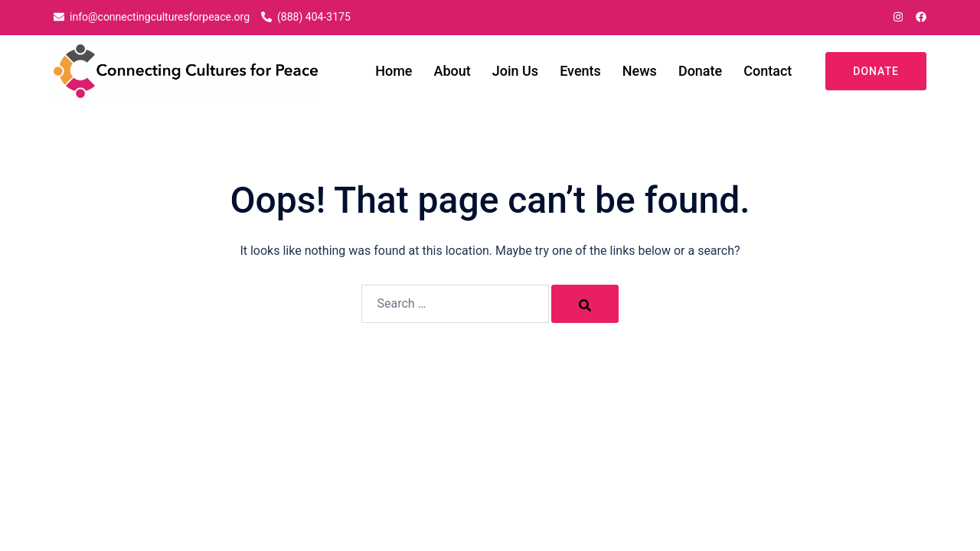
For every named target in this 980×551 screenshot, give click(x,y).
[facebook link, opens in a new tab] (920, 17)
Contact (768, 71)
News (640, 71)
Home (394, 71)
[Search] (585, 304)
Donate (700, 71)
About (452, 71)
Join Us (515, 71)
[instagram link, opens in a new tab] (897, 17)
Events (580, 71)
